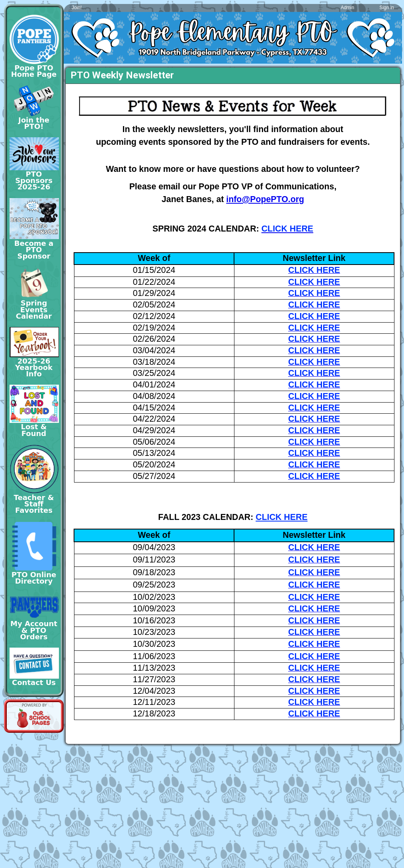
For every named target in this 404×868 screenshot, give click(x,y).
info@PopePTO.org (265, 199)
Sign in (387, 8)
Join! (77, 8)
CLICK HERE (281, 517)
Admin (347, 8)
